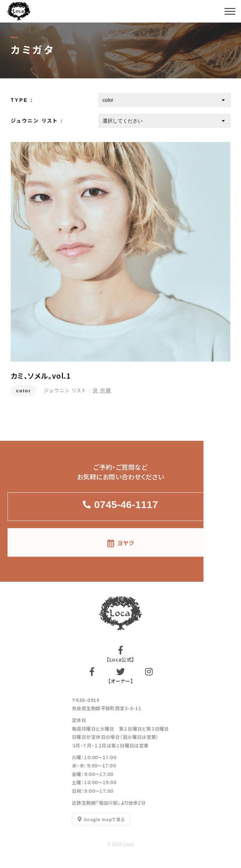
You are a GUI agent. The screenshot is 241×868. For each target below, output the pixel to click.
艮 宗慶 (102, 391)
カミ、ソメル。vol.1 (41, 376)
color (24, 391)
